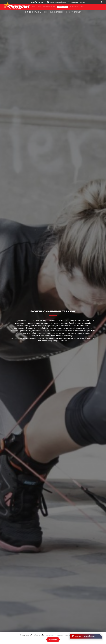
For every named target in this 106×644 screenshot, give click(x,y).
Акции (39, 7)
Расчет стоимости (49, 7)
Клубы (34, 7)
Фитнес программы (33, 12)
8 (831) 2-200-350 (37, 2)
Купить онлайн (62, 7)
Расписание (74, 7)
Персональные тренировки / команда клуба (63, 12)
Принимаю (53, 640)
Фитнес (82, 7)
